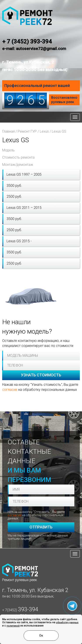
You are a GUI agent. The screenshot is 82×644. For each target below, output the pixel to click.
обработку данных (67, 622)
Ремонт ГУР (27, 131)
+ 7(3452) (20, 610)
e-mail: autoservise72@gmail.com (34, 49)
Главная (8, 131)
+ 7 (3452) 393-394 (27, 42)
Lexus (44, 131)
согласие (10, 390)
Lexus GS (59, 131)
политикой (13, 626)
